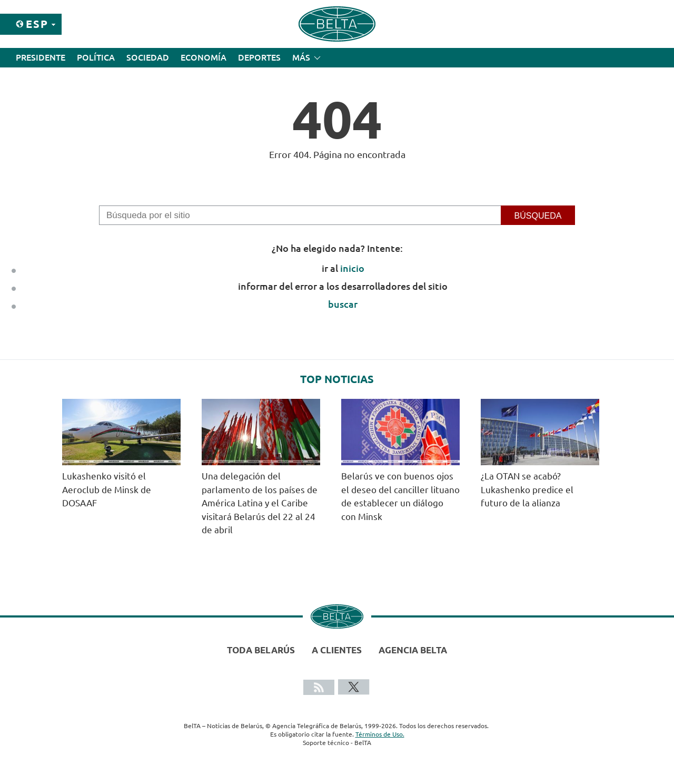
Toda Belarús (261, 650)
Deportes (259, 57)
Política (96, 57)
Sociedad (148, 57)
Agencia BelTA (413, 650)
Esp (37, 24)
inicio (352, 268)
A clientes (337, 650)
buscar (343, 304)
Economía (204, 57)
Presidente (41, 57)
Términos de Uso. (380, 734)
